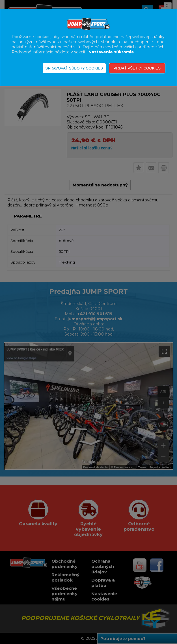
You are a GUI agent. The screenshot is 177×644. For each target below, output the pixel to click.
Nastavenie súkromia (111, 52)
